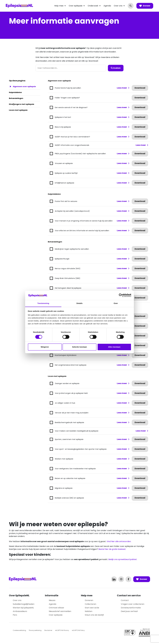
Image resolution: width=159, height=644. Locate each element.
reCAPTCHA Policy (78, 630)
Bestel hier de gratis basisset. (112, 549)
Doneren (89, 600)
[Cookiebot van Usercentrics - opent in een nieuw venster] (121, 295)
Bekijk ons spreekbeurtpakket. (123, 559)
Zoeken (116, 68)
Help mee (59, 6)
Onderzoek (93, 6)
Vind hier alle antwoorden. (119, 541)
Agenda (107, 6)
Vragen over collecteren (133, 604)
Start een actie (92, 608)
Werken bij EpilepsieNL (23, 608)
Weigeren (45, 347)
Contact (125, 600)
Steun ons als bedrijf (94, 615)
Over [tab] (116, 303)
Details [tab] (79, 303)
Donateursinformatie (131, 608)
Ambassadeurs (20, 611)
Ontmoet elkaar (56, 608)
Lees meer (122, 88)
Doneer (145, 6)
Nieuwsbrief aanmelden (60, 611)
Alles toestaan (114, 347)
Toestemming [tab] (43, 303)
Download (140, 88)
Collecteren (90, 604)
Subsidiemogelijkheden (24, 604)
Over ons (118, 6)
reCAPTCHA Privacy (62, 630)
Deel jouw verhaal (129, 611)
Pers (15, 615)
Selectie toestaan (80, 347)
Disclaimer (48, 630)
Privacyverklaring (35, 630)
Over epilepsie (76, 6)
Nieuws (52, 600)
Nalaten (89, 611)
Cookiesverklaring (19, 630)
